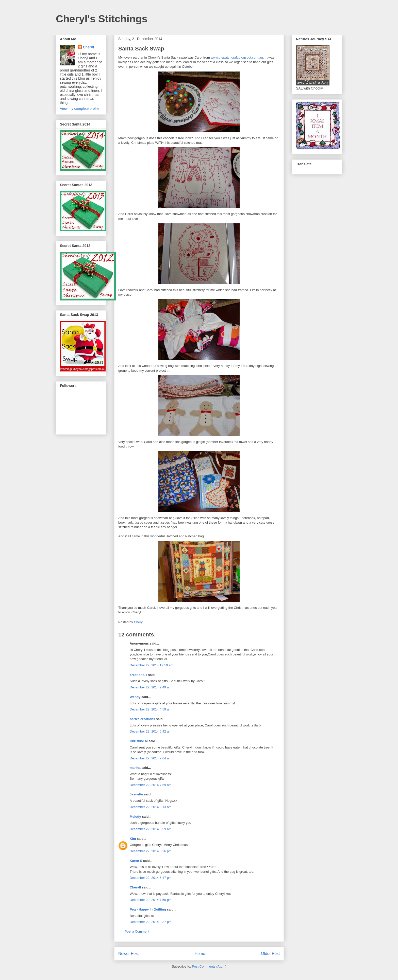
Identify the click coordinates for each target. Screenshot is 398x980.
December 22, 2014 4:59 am (151, 709)
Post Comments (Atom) (209, 966)
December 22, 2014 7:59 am (151, 785)
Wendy (135, 697)
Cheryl (89, 47)
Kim (133, 839)
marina (135, 768)
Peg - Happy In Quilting (148, 909)
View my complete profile (80, 109)
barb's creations (142, 719)
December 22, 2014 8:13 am (151, 807)
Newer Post (129, 954)
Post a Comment (137, 931)
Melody (135, 817)
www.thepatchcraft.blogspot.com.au (237, 57)
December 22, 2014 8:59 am (151, 829)
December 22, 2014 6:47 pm (151, 878)
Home (200, 954)
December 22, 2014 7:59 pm (151, 900)
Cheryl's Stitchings (102, 19)
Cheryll (135, 887)
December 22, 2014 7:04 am (151, 758)
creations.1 (138, 675)
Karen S (136, 861)
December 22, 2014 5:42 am (151, 731)
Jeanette (136, 794)
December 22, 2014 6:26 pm (151, 851)
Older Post (270, 954)
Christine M (139, 741)
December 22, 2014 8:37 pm (151, 922)
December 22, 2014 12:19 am (152, 665)
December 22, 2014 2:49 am (151, 687)
